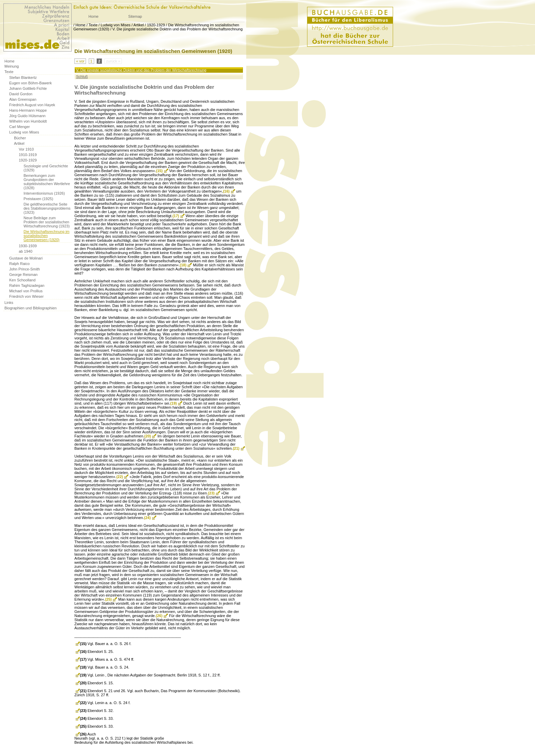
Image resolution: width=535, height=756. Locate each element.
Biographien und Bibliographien (31, 308)
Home (93, 16)
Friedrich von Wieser (26, 296)
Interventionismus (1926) (44, 193)
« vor (80, 61)
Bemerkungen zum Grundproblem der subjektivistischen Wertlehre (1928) (47, 182)
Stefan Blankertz (23, 78)
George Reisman (23, 275)
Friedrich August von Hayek (32, 105)
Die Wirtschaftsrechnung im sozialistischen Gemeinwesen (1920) (47, 236)
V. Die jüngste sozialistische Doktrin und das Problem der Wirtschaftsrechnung (177, 29)
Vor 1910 (26, 149)
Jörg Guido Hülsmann (27, 116)
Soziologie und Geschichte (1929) (46, 168)
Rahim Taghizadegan (27, 285)
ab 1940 (26, 251)
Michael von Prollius (26, 291)
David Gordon (21, 94)
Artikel (139, 25)
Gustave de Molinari (26, 258)
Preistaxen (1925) (38, 199)
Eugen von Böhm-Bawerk (31, 83)
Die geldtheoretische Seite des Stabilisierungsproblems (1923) (47, 208)
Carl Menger (20, 127)
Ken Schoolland (22, 280)
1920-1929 (156, 25)
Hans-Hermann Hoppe (28, 110)
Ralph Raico (19, 264)
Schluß (82, 76)
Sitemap (135, 16)
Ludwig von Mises (115, 25)
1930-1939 (28, 246)
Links (9, 303)
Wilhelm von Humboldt (28, 121)
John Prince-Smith (25, 269)
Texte (93, 25)
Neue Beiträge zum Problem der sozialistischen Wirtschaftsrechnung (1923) (47, 222)
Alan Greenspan (23, 99)
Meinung (12, 66)
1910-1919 (28, 155)
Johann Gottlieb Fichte (28, 88)
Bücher (20, 138)
